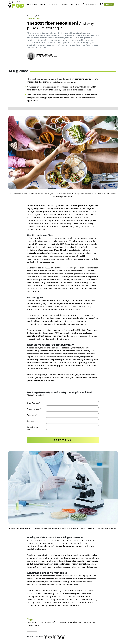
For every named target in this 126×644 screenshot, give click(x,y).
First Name (32, 415)
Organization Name (32, 428)
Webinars (65, 4)
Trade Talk (43, 4)
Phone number (34, 409)
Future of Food (54, 4)
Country (31, 421)
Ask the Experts (76, 4)
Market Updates (32, 4)
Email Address (33, 403)
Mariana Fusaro (44, 55)
